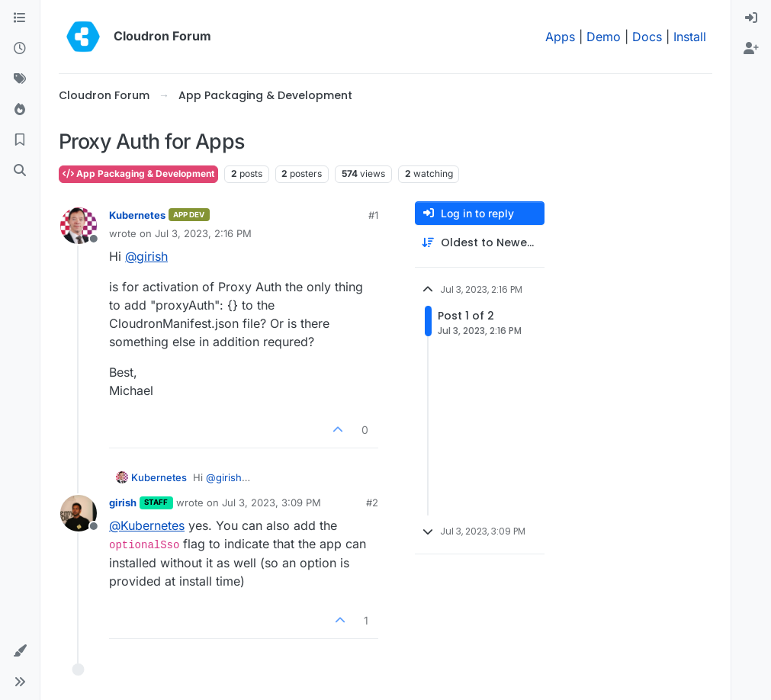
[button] (20, 651)
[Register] (751, 49)
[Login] (751, 18)
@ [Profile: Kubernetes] (147, 525)
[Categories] (20, 18)
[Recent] (20, 49)
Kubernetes (137, 215)
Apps (560, 37)
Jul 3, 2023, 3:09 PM (271, 503)
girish (123, 503)
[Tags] (20, 79)
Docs (647, 37)
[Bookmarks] (20, 140)
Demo (604, 37)
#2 (372, 503)
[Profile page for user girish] (79, 513)
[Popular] (20, 110)
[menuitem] (751, 18)
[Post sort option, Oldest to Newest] (480, 243)
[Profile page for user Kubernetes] (79, 226)
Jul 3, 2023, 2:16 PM (203, 233)
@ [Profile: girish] (146, 256)
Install (690, 37)
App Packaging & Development (138, 173)
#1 (373, 215)
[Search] (20, 171)
